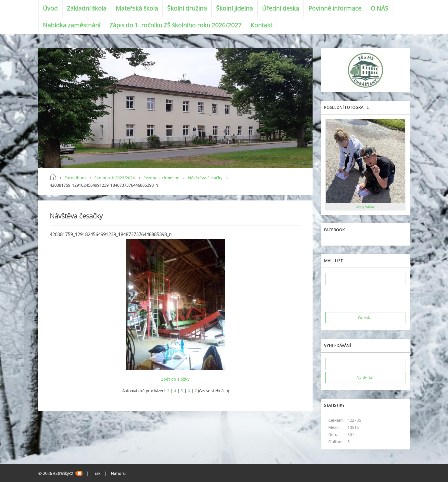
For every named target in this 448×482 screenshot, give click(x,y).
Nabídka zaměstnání (72, 25)
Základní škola (87, 8)
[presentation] (369, 299)
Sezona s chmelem (161, 178)
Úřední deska (281, 8)
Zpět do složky (175, 379)
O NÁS (379, 8)
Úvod (50, 8)
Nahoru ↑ (120, 473)
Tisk (97, 473)
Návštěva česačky (205, 178)
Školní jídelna (234, 8)
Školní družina (187, 8)
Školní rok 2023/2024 (115, 178)
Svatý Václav (365, 207)
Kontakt (261, 25)
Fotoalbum (75, 178)
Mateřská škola (137, 8)
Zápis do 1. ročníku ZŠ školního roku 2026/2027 (175, 25)
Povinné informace (335, 8)
